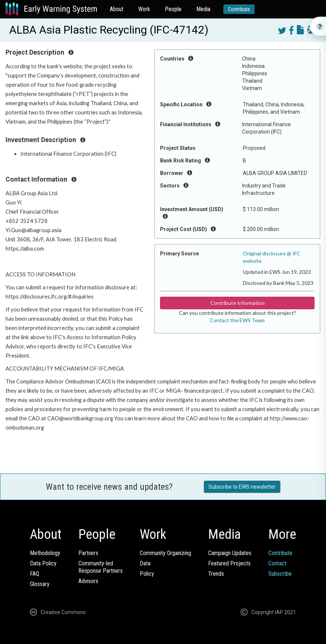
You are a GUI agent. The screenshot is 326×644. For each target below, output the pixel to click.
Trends (216, 574)
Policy (147, 574)
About (117, 9)
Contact (277, 563)
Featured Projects (229, 563)
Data (145, 563)
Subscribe (280, 574)
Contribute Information (237, 303)
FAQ (35, 574)
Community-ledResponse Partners (101, 567)
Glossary (40, 584)
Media (203, 9)
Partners (88, 553)
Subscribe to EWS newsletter (242, 487)
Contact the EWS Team (237, 320)
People (173, 9)
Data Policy (43, 563)
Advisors (88, 581)
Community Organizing (165, 553)
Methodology (45, 553)
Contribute (239, 9)
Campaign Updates (230, 553)
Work (144, 9)
